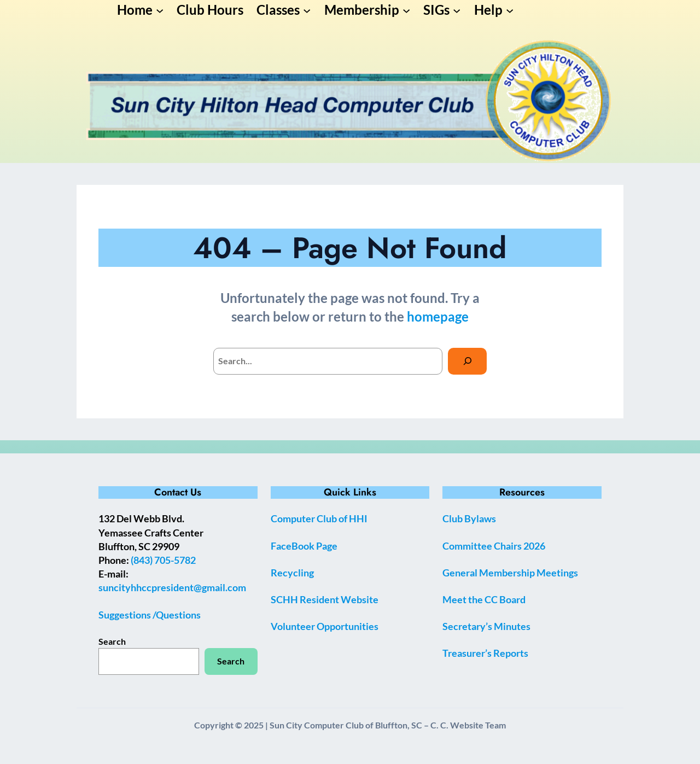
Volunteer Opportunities (325, 626)
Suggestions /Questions (150, 615)
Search (112, 641)
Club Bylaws (469, 518)
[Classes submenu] (307, 10)
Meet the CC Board (484, 599)
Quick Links (350, 492)
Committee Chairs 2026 (494, 546)
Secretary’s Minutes (486, 626)
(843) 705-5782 (163, 560)
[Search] (467, 361)
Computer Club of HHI (319, 518)
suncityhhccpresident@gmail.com (172, 587)
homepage (438, 316)
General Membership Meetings (510, 573)
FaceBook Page (304, 546)
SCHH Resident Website (325, 599)
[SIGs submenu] (457, 10)
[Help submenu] (510, 10)
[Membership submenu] (406, 10)
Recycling (292, 573)
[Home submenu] (160, 10)
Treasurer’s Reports (485, 653)
